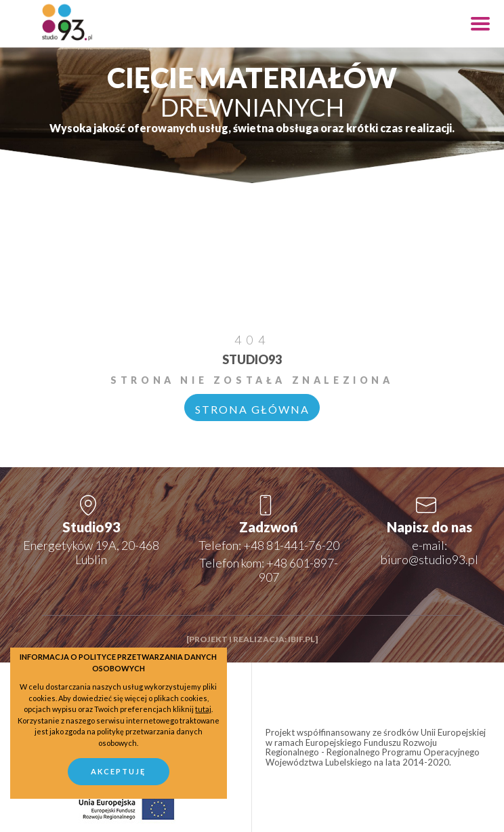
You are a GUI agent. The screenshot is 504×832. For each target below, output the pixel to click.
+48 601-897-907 (299, 570)
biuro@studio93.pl (429, 559)
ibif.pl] (303, 639)
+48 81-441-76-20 (291, 545)
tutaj (203, 709)
